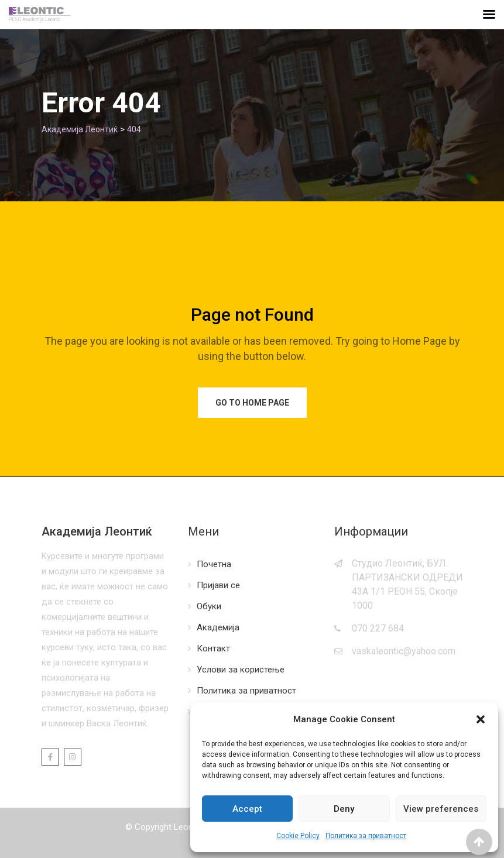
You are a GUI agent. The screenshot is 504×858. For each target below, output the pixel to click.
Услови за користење (241, 670)
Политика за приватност (366, 836)
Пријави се (218, 585)
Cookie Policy (298, 836)
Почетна (214, 564)
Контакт (213, 648)
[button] (481, 719)
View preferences (441, 809)
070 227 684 (378, 628)
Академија (218, 627)
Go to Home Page (252, 403)
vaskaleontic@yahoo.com (404, 651)
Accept (247, 809)
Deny (344, 809)
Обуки (209, 606)
